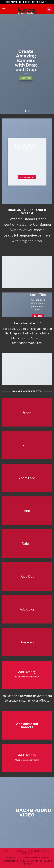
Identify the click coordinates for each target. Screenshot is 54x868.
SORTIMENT (34, 851)
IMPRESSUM (27, 853)
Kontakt (45, 851)
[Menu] (4, 9)
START (7, 851)
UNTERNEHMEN (19, 851)
